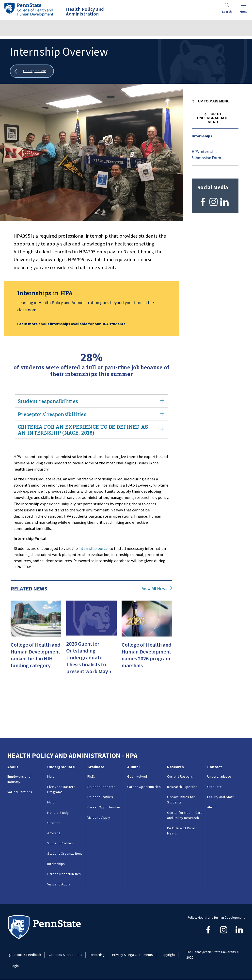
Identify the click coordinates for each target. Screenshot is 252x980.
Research (175, 767)
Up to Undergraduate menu (213, 118)
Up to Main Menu (214, 101)
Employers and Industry (19, 779)
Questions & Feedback (24, 955)
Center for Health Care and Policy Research (185, 815)
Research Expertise (182, 787)
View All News (155, 588)
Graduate (96, 767)
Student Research (101, 787)
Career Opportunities (64, 874)
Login (15, 966)
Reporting (97, 955)
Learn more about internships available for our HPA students (71, 324)
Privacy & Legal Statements (133, 955)
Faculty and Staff (220, 797)
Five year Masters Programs (61, 789)
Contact (215, 767)
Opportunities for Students (181, 800)
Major (52, 776)
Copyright (168, 955)
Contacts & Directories (65, 955)
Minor (52, 802)
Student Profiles (60, 843)
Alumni (133, 767)
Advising (54, 833)
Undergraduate (61, 767)
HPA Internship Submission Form (206, 155)
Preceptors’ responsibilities (91, 414)
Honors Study (58, 813)
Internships (202, 136)
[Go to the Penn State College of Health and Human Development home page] (29, 9)
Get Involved (137, 776)
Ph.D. (91, 776)
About (13, 767)
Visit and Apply (59, 884)
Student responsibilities (91, 401)
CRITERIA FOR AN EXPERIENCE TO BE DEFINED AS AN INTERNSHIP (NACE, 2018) (91, 430)
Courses (54, 823)
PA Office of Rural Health (181, 831)
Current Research (181, 776)
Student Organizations (65, 853)
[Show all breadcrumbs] (32, 71)
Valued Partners (20, 792)
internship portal (94, 548)
